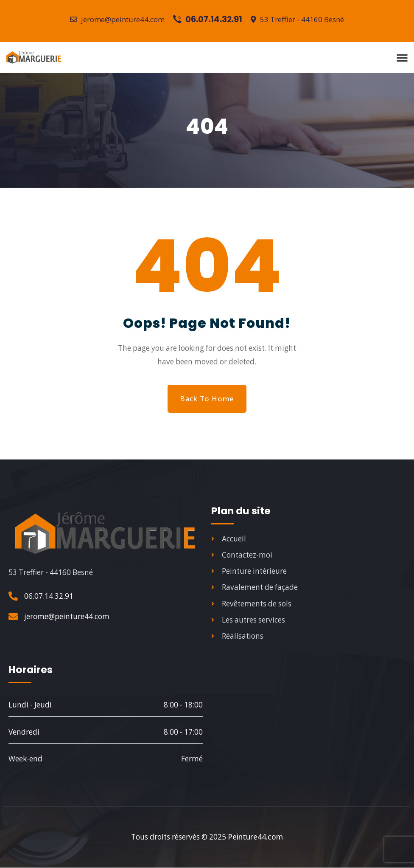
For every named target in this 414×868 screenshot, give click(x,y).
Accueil (229, 540)
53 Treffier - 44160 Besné (298, 19)
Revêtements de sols (251, 606)
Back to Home (207, 399)
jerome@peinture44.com (117, 19)
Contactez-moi (242, 556)
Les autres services (248, 623)
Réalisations (237, 639)
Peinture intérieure (249, 573)
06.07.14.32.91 (49, 596)
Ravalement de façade (255, 589)
